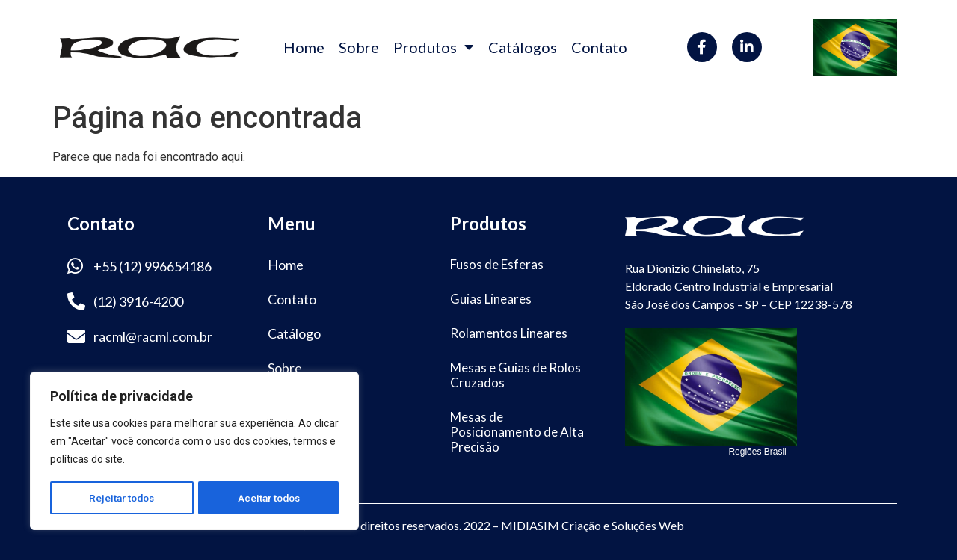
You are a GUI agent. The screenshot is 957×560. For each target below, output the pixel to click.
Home (304, 47)
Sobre (359, 47)
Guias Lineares (491, 299)
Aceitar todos (269, 498)
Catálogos (523, 47)
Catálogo (294, 333)
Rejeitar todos (121, 498)
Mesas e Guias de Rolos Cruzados (516, 375)
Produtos (434, 47)
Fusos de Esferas (497, 264)
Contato (599, 47)
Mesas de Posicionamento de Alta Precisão (517, 432)
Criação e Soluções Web (623, 525)
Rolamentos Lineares (509, 333)
